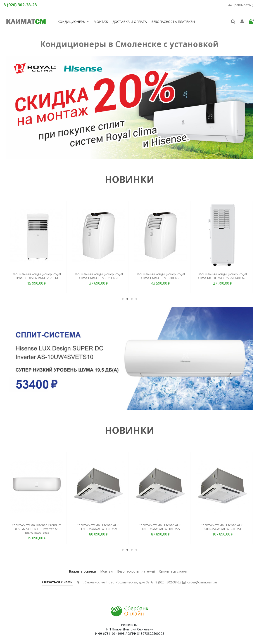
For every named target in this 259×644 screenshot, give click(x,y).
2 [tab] (127, 299)
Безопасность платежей (136, 571)
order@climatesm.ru (202, 582)
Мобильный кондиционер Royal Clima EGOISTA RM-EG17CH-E (37, 276)
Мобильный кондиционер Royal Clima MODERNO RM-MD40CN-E (223, 276)
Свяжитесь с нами (173, 571)
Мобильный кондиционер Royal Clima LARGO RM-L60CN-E (161, 276)
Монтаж (107, 571)
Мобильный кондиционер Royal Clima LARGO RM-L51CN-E (99, 276)
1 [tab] (123, 299)
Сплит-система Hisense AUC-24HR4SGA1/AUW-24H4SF (223, 527)
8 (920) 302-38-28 (168, 582)
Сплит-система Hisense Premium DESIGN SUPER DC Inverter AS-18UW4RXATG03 (37, 529)
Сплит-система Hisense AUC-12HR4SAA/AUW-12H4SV (99, 527)
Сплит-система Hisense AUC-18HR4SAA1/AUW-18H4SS (161, 527)
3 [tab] (132, 299)
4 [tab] (136, 299)
